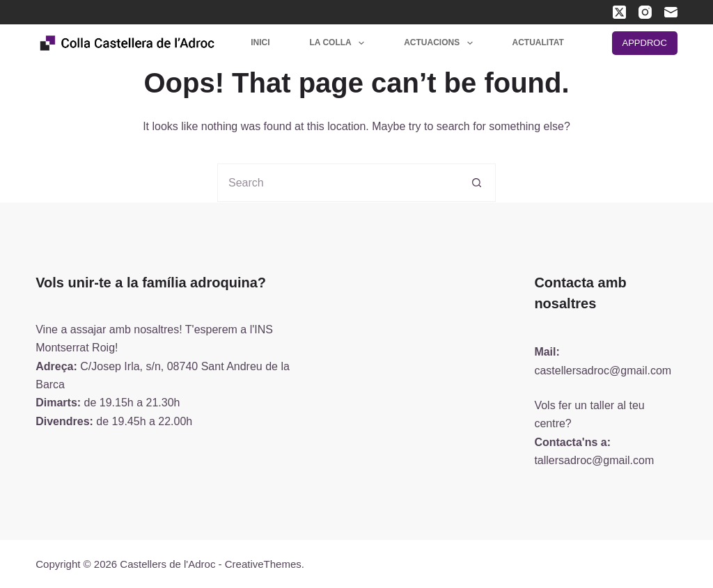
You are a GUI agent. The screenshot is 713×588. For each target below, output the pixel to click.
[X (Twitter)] (619, 12)
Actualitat (538, 42)
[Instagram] (645, 12)
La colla (340, 43)
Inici (260, 42)
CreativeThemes (263, 564)
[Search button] (477, 183)
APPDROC (645, 43)
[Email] (671, 12)
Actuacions (441, 43)
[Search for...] (337, 183)
